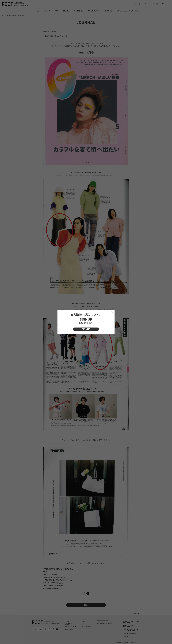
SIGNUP (86, 329)
